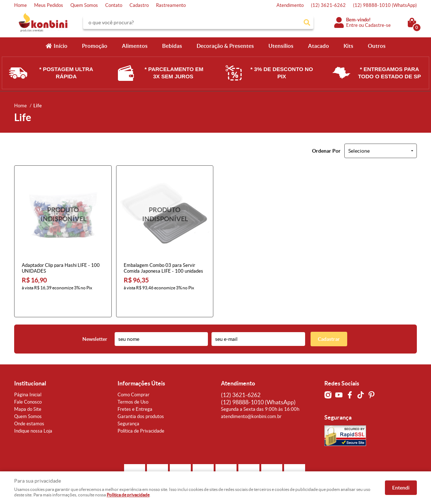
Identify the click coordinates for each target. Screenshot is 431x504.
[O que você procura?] (307, 22)
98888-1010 (385, 5)
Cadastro (139, 5)
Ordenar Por (326, 151)
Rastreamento (171, 5)
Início (61, 46)
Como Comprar (134, 376)
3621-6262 (328, 5)
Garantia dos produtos (141, 398)
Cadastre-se (378, 25)
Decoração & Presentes (225, 46)
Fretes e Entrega (135, 391)
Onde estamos (29, 405)
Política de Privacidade (141, 412)
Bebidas (172, 46)
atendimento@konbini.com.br (251, 398)
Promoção (95, 46)
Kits (348, 46)
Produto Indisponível (63, 214)
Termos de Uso (133, 383)
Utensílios (281, 46)
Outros (377, 46)
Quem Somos (84, 5)
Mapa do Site (28, 391)
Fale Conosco (28, 383)
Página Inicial (28, 376)
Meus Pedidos (49, 5)
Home (20, 5)
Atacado (319, 46)
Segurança (128, 405)
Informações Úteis (141, 365)
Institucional (30, 365)
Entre (352, 25)
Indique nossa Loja (33, 412)
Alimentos (135, 46)
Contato (114, 5)
